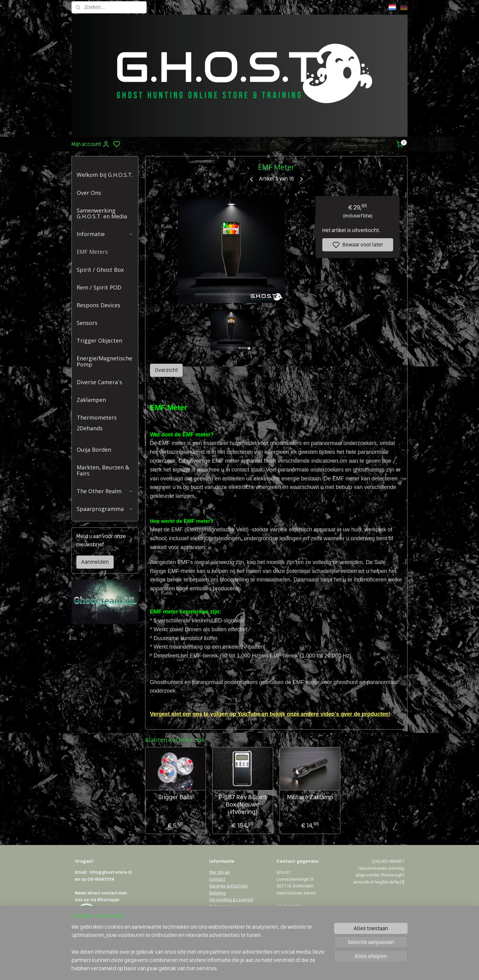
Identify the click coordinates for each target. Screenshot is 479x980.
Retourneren (221, 906)
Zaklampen (91, 400)
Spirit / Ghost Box (100, 270)
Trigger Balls (175, 797)
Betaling (218, 893)
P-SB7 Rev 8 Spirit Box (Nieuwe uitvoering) (242, 804)
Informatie (105, 234)
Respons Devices (99, 305)
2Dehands (90, 428)
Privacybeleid (223, 913)
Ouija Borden (94, 450)
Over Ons (89, 193)
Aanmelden (95, 562)
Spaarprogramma (105, 509)
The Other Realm (105, 491)
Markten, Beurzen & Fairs (103, 470)
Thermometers (97, 417)
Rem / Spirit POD (99, 287)
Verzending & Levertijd (231, 900)
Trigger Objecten (99, 341)
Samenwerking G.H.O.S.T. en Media (102, 213)
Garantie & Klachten (229, 886)
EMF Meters (92, 252)
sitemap (258, 969)
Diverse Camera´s (99, 382)
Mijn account (91, 144)
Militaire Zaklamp (310, 797)
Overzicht (166, 370)
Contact (217, 879)
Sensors (87, 323)
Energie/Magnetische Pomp (104, 361)
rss (268, 969)
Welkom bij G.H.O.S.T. (105, 175)
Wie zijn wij (219, 872)
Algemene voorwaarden (233, 920)
